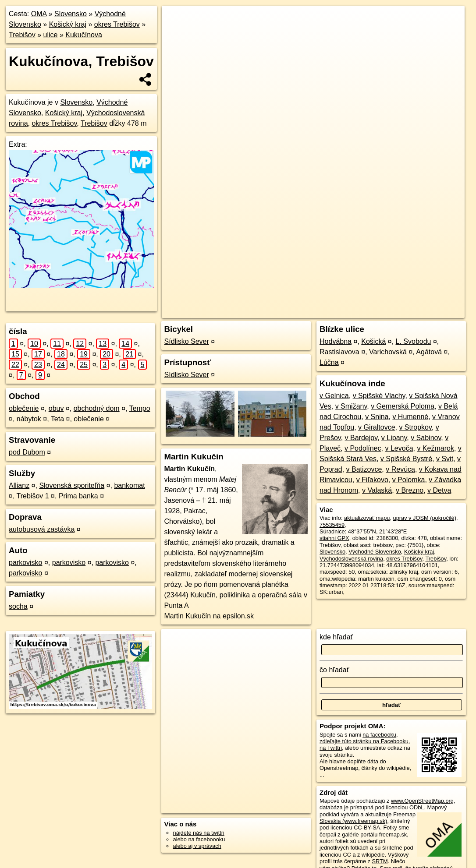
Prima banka (78, 496)
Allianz (19, 485)
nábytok (29, 419)
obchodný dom (97, 408)
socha (18, 606)
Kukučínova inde (352, 383)
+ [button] (177, 21)
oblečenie (24, 408)
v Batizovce (364, 469)
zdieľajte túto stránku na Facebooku (364, 741)
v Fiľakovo (372, 480)
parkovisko (25, 563)
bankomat (129, 485)
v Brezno (410, 490)
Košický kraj (68, 24)
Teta (57, 419)
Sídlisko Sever (187, 341)
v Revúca (400, 469)
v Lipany (394, 438)
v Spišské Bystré (406, 459)
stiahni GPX (334, 538)
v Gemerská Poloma (403, 406)
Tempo (140, 408)
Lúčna (329, 362)
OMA (39, 14)
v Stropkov (415, 427)
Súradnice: (333, 531)
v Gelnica (334, 396)
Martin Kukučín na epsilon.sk (209, 616)
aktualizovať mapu (367, 518)
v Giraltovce (377, 427)
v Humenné (410, 417)
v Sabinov (426, 438)
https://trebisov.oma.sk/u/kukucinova (421, 311)
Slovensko (71, 14)
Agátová (429, 352)
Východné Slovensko (375, 552)
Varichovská (388, 352)
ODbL (417, 807)
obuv (56, 408)
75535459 (332, 525)
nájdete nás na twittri (199, 833)
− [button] (177, 34)
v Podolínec (363, 448)
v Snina (377, 417)
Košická (373, 341)
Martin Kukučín (194, 457)
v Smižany (351, 406)
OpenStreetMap (305, 311)
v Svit (445, 459)
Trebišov (22, 35)
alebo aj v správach (197, 846)
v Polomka (409, 480)
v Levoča (399, 448)
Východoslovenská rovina (351, 559)
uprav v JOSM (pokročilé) (425, 518)
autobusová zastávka (42, 529)
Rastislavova (339, 352)
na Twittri (331, 748)
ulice (51, 35)
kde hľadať (336, 637)
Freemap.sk (350, 311)
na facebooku (379, 735)
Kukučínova (84, 35)
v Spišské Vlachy (379, 396)
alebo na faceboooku (199, 839)
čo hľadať (334, 670)
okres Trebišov (117, 24)
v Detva (439, 490)
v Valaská (377, 490)
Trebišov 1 (33, 496)
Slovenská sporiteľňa (72, 485)
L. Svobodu (414, 341)
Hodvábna (336, 341)
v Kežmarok (435, 448)
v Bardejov (361, 438)
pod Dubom (27, 452)
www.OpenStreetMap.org (422, 801)
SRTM (380, 861)
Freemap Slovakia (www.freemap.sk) (368, 818)
